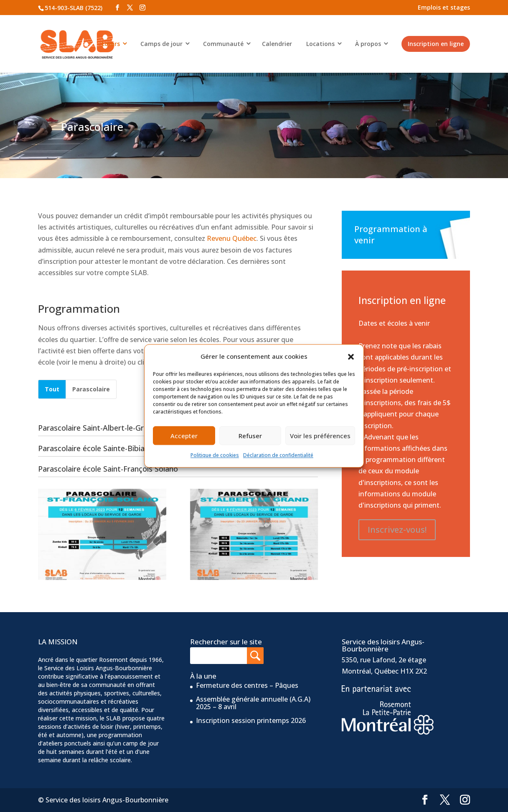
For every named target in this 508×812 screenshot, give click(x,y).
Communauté (223, 44)
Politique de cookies (215, 456)
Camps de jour (161, 44)
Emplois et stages (444, 7)
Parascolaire (91, 389)
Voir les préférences (320, 436)
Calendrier (277, 44)
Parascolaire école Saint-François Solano (105, 469)
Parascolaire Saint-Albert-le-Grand (94, 428)
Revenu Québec (232, 238)
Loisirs (111, 44)
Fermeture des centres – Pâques (247, 685)
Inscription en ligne (436, 44)
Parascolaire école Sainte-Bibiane (92, 448)
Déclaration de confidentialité (278, 456)
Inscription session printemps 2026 (251, 720)
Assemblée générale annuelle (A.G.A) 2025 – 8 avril (253, 703)
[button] (351, 357)
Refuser (250, 436)
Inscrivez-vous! (397, 530)
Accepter (184, 436)
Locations (320, 44)
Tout (52, 389)
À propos (368, 44)
